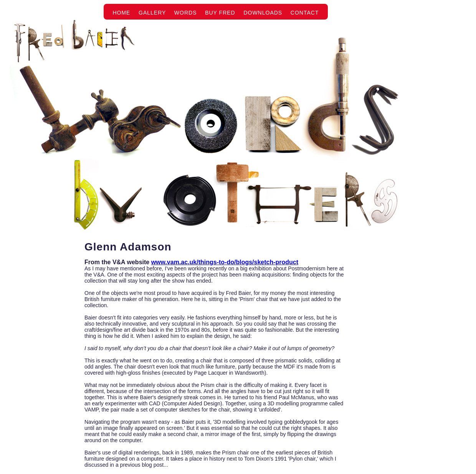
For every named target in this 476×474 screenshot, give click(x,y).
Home (121, 13)
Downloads (263, 13)
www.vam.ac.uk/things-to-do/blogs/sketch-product (225, 262)
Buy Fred (220, 13)
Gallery (152, 13)
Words (186, 13)
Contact (305, 13)
